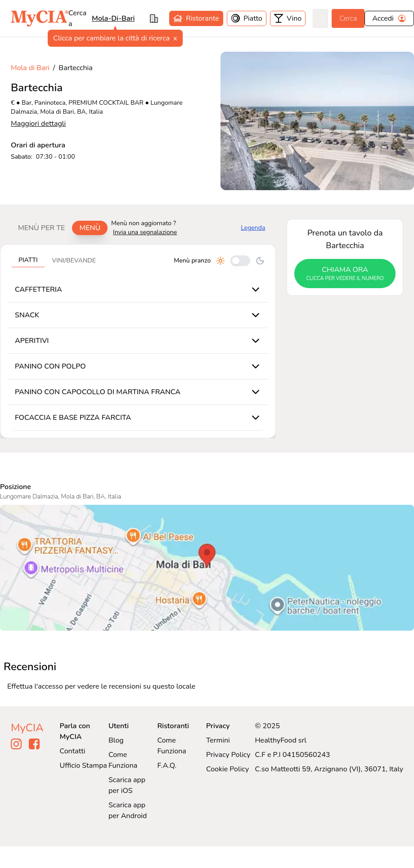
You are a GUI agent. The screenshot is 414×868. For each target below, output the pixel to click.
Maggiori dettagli (38, 124)
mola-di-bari (113, 18)
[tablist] (59, 228)
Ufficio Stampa (83, 766)
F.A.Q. (167, 766)
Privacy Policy (228, 755)
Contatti (73, 751)
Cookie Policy (227, 769)
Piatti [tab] (28, 260)
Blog (116, 740)
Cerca (348, 18)
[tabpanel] (138, 341)
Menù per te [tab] (41, 228)
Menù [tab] (90, 228)
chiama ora (345, 274)
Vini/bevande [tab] (74, 260)
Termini (218, 740)
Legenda (253, 228)
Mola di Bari (30, 68)
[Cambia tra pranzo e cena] (240, 261)
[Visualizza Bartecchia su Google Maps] (207, 568)
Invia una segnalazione (145, 232)
